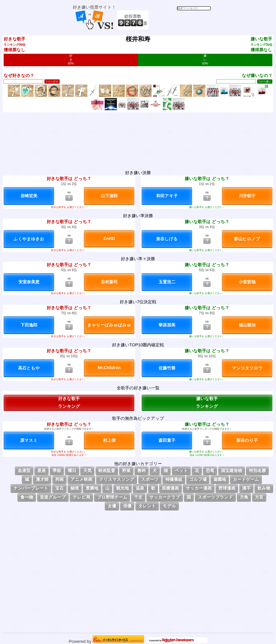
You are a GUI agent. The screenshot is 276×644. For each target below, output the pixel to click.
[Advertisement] (180, 20)
